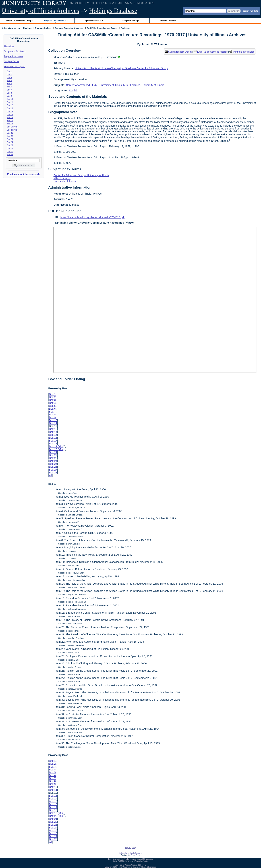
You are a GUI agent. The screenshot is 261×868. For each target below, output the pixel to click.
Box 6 (9, 87)
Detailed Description (15, 66)
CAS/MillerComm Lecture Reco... (102, 28)
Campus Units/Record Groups (19, 21)
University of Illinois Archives (41, 11)
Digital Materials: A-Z (93, 21)
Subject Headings (131, 21)
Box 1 (9, 71)
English (73, 90)
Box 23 (10, 139)
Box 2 (9, 74)
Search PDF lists (250, 11)
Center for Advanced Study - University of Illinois (94, 85)
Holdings (27, 28)
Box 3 (9, 77)
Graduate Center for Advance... (69, 28)
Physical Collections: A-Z (56, 21)
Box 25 (10, 145)
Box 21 (10, 133)
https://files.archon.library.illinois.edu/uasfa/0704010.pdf (93, 217)
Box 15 (10, 114)
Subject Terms (12, 61)
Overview (9, 46)
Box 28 (10, 154)
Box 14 (10, 111)
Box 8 (9, 93)
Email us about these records (24, 174)
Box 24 (10, 142)
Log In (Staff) (130, 848)
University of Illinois (153, 85)
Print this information (242, 52)
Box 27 (10, 151)
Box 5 (9, 84)
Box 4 (9, 81)
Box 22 (10, 136)
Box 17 (10, 121)
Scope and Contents (15, 51)
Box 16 (10, 117)
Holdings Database (113, 11)
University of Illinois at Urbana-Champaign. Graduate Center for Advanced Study (121, 68)
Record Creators (168, 21)
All (50, 475)
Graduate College (43, 28)
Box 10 (10, 99)
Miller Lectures (132, 85)
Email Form (135, 855)
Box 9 (9, 96)
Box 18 (10, 124)
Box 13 (10, 108)
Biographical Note (14, 56)
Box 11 (10, 102)
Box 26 (10, 148)
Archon (128, 865)
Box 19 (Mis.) (13, 127)
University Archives (11, 28)
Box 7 (9, 90)
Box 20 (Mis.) (13, 130)
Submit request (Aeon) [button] (178, 52)
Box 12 (10, 105)
